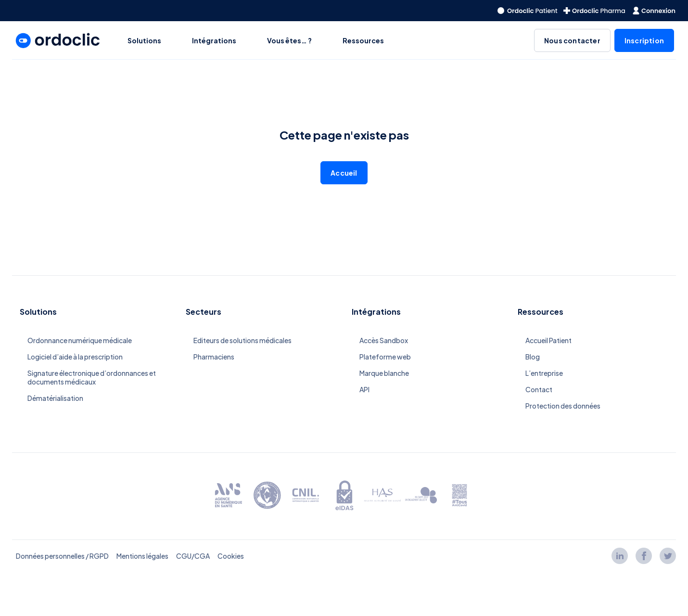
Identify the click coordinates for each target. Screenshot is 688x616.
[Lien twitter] (668, 556)
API (364, 389)
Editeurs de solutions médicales (242, 340)
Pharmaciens (214, 357)
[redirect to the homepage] (528, 11)
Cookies (231, 556)
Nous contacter (572, 40)
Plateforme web (385, 357)
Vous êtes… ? (289, 40)
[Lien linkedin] (620, 556)
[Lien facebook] (644, 556)
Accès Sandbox (384, 340)
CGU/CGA (193, 556)
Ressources (363, 40)
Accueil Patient (548, 340)
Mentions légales (142, 556)
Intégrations (214, 40)
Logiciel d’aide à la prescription (75, 357)
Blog (533, 357)
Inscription (644, 40)
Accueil (344, 173)
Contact (539, 389)
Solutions (144, 40)
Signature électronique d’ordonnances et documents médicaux (92, 377)
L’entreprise (544, 373)
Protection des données (563, 406)
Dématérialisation (55, 398)
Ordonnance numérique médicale (80, 340)
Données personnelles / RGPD (62, 556)
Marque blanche (384, 373)
